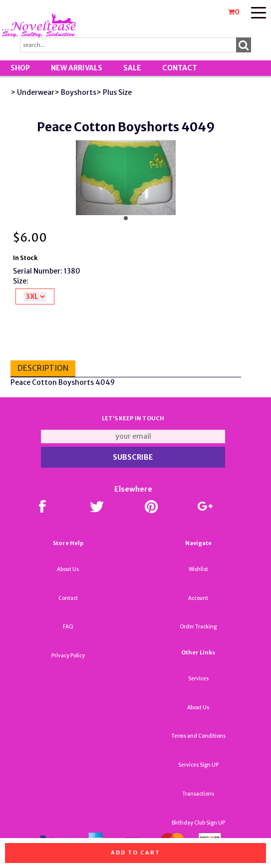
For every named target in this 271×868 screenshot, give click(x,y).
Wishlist (198, 569)
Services (198, 679)
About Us (68, 569)
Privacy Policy (68, 656)
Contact (180, 68)
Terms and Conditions (198, 736)
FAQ (68, 627)
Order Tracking (198, 627)
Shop (20, 68)
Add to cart (135, 853)
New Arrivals (77, 68)
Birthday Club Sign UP (198, 823)
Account (198, 598)
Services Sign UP (198, 765)
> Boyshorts (75, 92)
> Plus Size (114, 92)
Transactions (198, 794)
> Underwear (32, 92)
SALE (132, 68)
